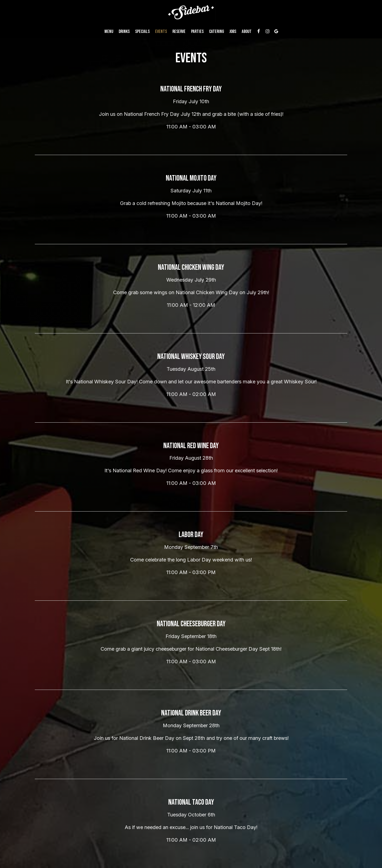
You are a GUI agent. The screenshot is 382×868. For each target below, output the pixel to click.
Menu (109, 32)
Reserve (179, 32)
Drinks (124, 32)
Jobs (233, 32)
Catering (216, 32)
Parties (197, 32)
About (247, 32)
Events (161, 32)
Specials (142, 32)
